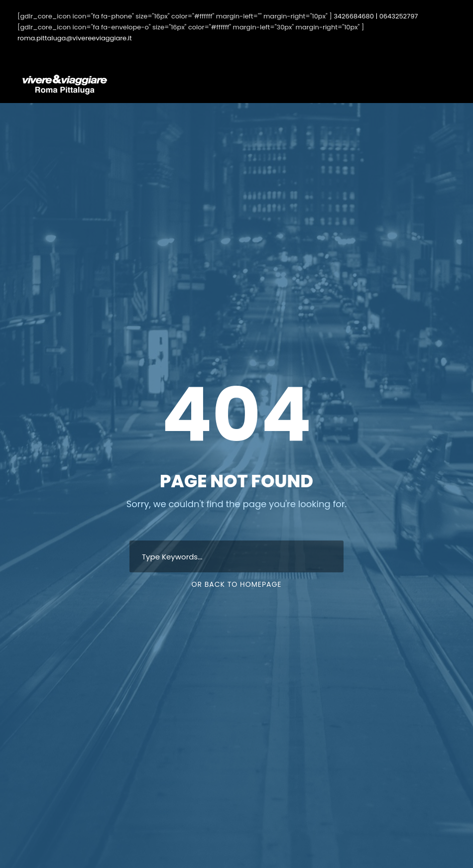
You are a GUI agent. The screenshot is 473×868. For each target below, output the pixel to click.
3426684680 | (355, 16)
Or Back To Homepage (236, 584)
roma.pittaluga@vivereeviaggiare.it (75, 38)
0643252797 (399, 16)
